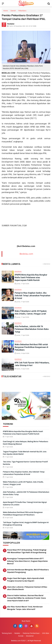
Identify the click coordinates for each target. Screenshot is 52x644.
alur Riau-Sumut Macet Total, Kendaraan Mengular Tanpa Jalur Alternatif (25, 608)
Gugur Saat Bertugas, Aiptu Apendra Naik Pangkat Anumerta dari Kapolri (26, 580)
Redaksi (17, 633)
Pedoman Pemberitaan (31, 633)
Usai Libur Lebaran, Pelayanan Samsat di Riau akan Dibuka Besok (27, 588)
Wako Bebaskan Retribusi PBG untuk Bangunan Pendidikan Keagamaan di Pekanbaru (31, 347)
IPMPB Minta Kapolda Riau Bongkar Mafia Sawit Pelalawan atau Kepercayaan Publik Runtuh (31, 277)
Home (6, 11)
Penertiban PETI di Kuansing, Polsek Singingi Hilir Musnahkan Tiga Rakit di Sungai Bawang (27, 551)
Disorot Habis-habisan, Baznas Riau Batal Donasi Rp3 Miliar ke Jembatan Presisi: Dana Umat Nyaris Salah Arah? (26, 598)
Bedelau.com (26, 254)
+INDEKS (47, 264)
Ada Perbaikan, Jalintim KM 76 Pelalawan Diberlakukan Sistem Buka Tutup (32, 329)
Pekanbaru (22, 11)
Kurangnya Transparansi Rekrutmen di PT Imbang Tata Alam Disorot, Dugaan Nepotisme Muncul (27, 561)
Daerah (13, 11)
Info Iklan (46, 633)
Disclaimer (30, 636)
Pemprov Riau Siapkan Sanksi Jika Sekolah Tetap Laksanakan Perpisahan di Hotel (32, 296)
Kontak (21, 636)
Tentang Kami (7, 633)
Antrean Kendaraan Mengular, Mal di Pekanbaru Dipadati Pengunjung (28, 571)
